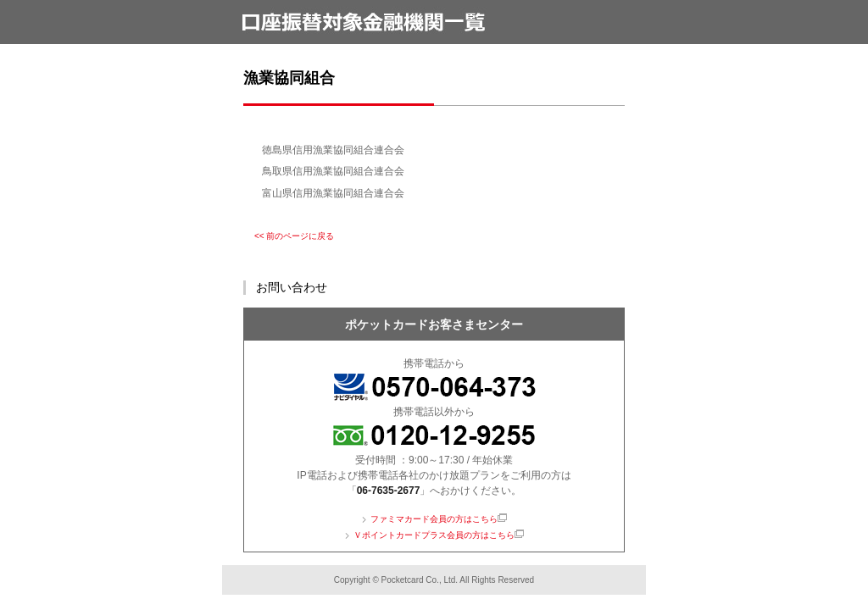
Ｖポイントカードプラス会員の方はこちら (434, 535)
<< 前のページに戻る (294, 236)
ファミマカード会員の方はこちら (434, 519)
